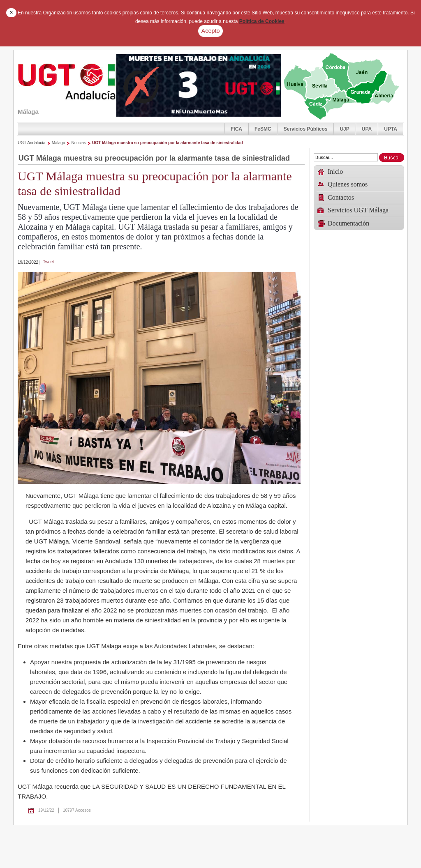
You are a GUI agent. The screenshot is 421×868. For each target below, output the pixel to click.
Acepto (211, 31)
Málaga (59, 143)
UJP (344, 129)
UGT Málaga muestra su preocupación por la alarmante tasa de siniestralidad (168, 143)
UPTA (391, 129)
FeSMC (263, 129)
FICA (236, 129)
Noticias (79, 143)
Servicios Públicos (306, 129)
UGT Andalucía (32, 143)
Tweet (48, 262)
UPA (367, 129)
